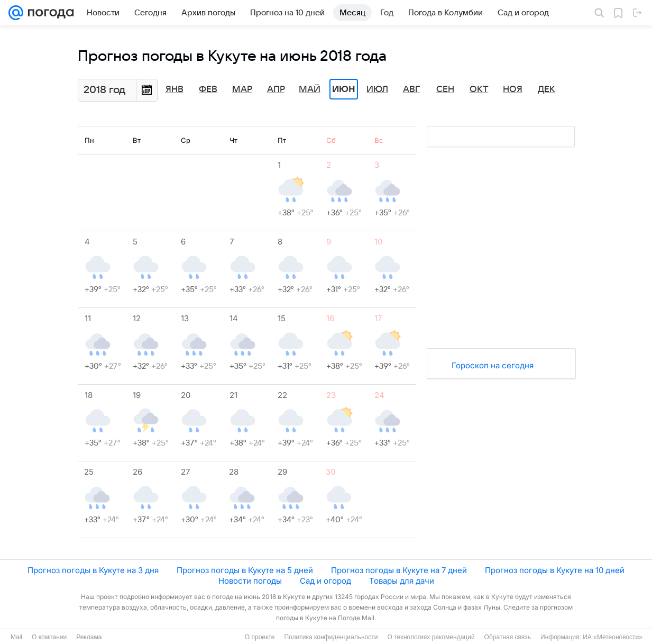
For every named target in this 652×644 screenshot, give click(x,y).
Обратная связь (508, 637)
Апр (276, 89)
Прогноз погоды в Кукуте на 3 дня (93, 570)
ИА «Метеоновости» (613, 637)
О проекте (260, 637)
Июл (377, 89)
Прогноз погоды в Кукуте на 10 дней (555, 570)
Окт (479, 89)
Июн (344, 89)
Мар (242, 89)
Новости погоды (250, 581)
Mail (16, 637)
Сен (445, 89)
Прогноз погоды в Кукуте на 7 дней (399, 570)
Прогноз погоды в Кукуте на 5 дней (245, 570)
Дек (547, 89)
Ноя (513, 89)
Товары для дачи (402, 581)
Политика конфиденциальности (331, 637)
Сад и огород (325, 581)
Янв (175, 89)
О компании (49, 637)
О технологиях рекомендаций (431, 637)
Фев (208, 89)
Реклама (89, 637)
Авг (411, 89)
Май (310, 89)
